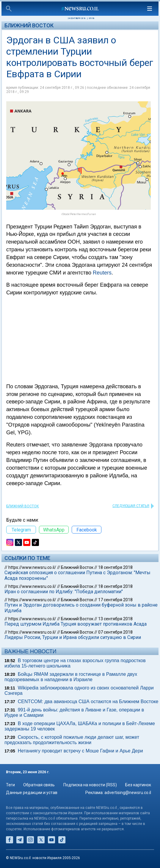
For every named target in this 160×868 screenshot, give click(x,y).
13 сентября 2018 (115, 619)
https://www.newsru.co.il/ (32, 567)
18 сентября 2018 (115, 567)
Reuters (102, 273)
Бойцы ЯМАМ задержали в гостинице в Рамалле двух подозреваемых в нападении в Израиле (71, 677)
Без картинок (138, 785)
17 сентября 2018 (115, 600)
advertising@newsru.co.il (128, 793)
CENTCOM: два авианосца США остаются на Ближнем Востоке (88, 701)
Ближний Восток (29, 25)
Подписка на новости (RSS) (90, 785)
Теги (10, 785)
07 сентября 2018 (115, 632)
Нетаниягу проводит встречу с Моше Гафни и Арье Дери (80, 751)
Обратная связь (39, 785)
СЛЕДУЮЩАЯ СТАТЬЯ (131, 506)
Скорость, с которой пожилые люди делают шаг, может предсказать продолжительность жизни (72, 740)
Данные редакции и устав (32, 793)
